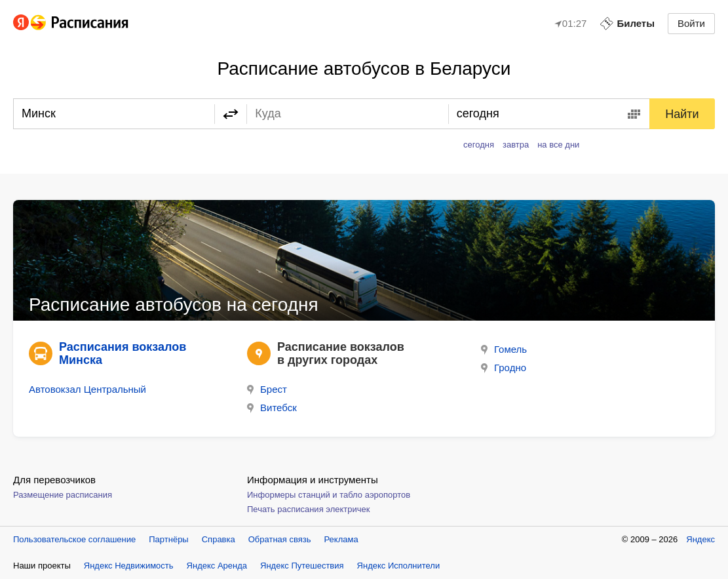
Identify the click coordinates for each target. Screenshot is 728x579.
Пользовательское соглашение (74, 539)
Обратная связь (280, 539)
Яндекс (700, 539)
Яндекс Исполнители (399, 566)
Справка (219, 539)
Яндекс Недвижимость (129, 566)
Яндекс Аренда (217, 566)
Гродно (504, 368)
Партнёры (168, 539)
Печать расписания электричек (308, 509)
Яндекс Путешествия (302, 566)
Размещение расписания (63, 495)
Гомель (504, 349)
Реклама (341, 539)
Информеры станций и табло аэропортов (329, 495)
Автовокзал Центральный (87, 389)
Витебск (272, 408)
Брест (267, 389)
